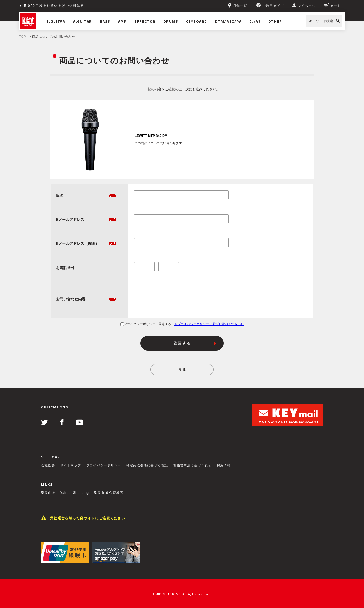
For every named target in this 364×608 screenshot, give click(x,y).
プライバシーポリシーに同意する (146, 324)
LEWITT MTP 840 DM (151, 136)
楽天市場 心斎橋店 (109, 493)
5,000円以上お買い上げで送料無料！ (56, 6)
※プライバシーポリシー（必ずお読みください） (209, 324)
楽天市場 (48, 493)
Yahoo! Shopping (75, 493)
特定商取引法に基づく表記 (147, 465)
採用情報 (224, 465)
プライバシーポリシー (104, 465)
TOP (22, 37)
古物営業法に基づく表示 (192, 465)
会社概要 (48, 465)
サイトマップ (71, 465)
